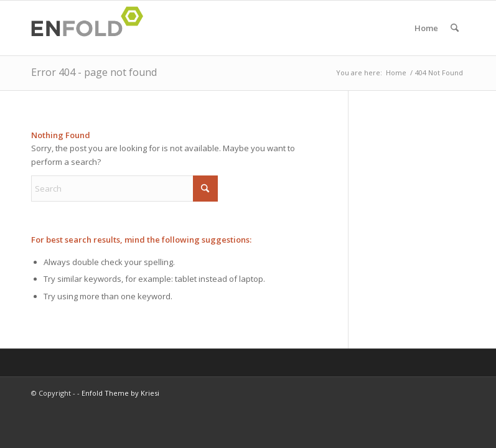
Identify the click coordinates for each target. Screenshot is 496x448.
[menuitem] (455, 28)
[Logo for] (91, 28)
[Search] (455, 28)
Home (426, 28)
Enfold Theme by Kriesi (120, 393)
